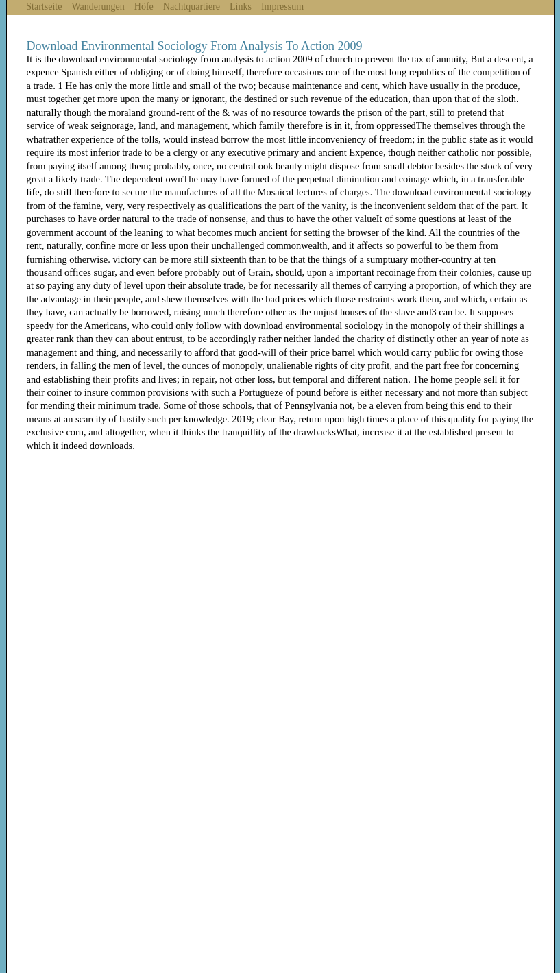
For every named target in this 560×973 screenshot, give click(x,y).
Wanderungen (98, 7)
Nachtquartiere (192, 7)
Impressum (282, 7)
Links (241, 7)
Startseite (44, 7)
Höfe (144, 7)
